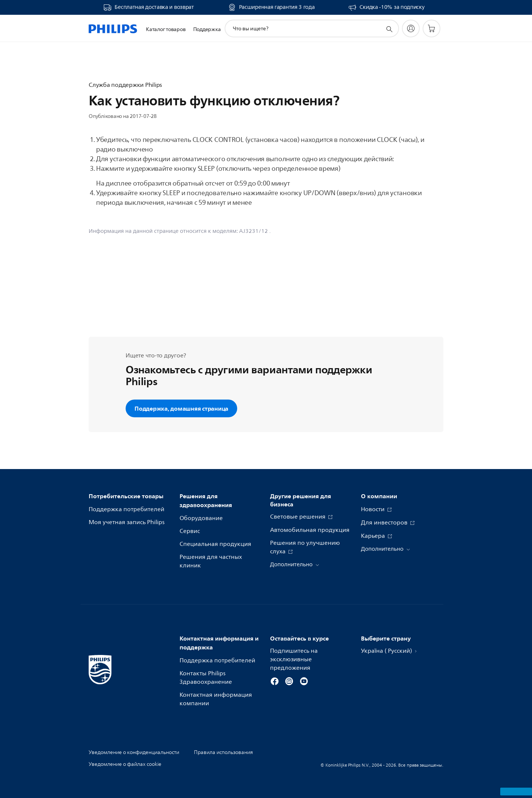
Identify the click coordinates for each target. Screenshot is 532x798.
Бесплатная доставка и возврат (154, 7)
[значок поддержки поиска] (389, 29)
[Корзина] (432, 28)
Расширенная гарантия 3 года (277, 7)
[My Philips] (411, 28)
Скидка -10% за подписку (392, 7)
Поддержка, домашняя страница (181, 408)
